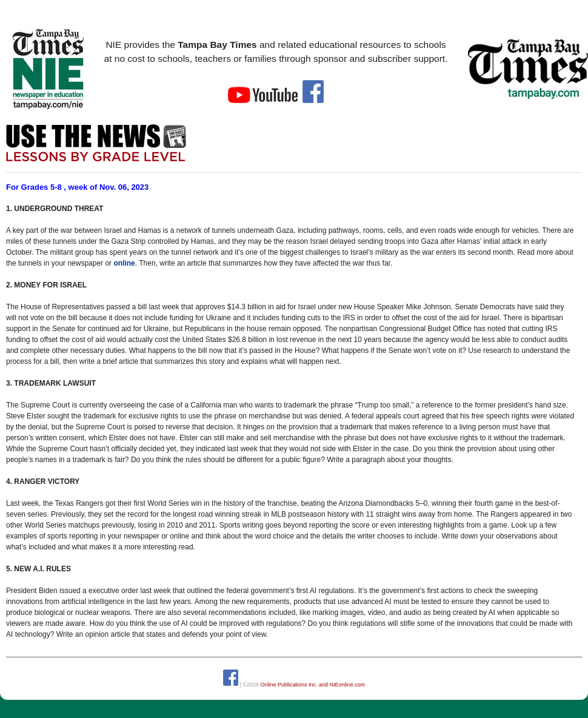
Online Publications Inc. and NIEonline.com (312, 684)
